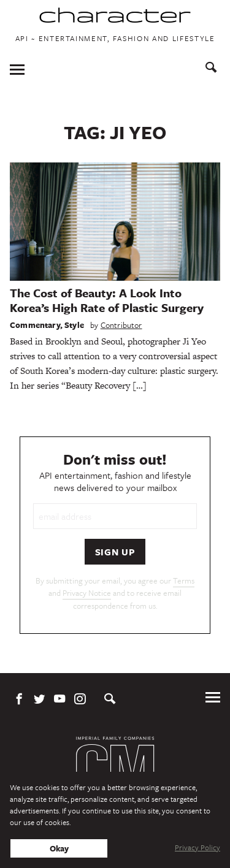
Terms (184, 581)
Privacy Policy (197, 847)
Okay (59, 848)
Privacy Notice (87, 593)
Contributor (121, 325)
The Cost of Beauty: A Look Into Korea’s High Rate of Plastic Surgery (107, 300)
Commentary (35, 325)
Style (74, 325)
